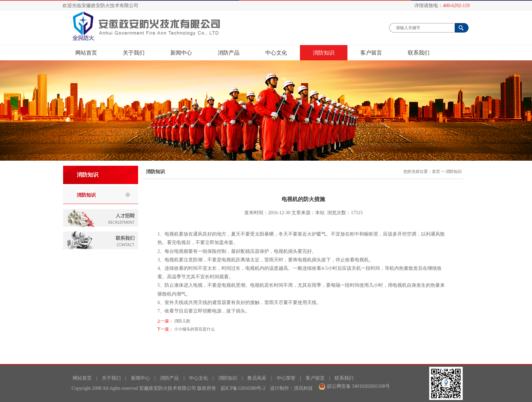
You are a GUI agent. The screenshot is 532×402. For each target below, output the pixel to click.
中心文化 (276, 53)
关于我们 (134, 53)
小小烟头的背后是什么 (194, 329)
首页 (436, 172)
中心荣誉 (286, 378)
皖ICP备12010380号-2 (243, 388)
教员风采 (257, 378)
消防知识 (324, 53)
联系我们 (419, 53)
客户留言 (371, 53)
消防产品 (229, 53)
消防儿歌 (182, 321)
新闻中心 (186, 52)
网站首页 (86, 53)
